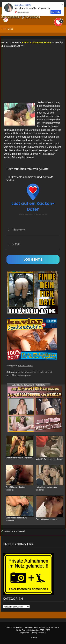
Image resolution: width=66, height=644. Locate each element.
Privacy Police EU (38, 633)
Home (34, 638)
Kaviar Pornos (22, 630)
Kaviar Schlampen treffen (36, 43)
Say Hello (56, 12)
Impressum (25, 633)
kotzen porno (24, 375)
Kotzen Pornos (25, 366)
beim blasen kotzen (31, 372)
